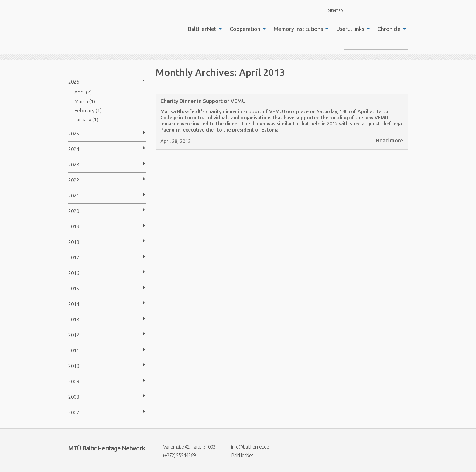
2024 (74, 149)
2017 (74, 258)
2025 (74, 134)
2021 (74, 196)
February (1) (88, 111)
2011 (74, 351)
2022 (74, 180)
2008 (74, 397)
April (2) (83, 92)
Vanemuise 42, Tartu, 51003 (185, 447)
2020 (74, 211)
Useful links (350, 29)
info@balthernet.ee (246, 447)
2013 (74, 320)
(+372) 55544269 (176, 455)
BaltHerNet (202, 29)
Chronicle (389, 29)
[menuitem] (203, 29)
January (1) (86, 120)
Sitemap (332, 10)
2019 (74, 227)
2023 (74, 165)
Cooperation (245, 29)
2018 (74, 242)
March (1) (85, 101)
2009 (74, 381)
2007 (74, 412)
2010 (74, 366)
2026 (74, 82)
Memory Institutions (298, 29)
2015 (74, 289)
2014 (74, 304)
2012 (74, 335)
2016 (74, 273)
